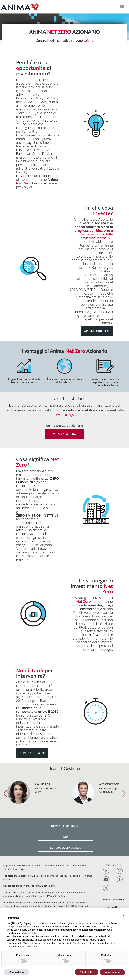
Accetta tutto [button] (112, 972)
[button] (5, 794)
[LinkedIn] (106, 871)
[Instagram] (120, 871)
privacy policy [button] (19, 927)
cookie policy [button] (31, 933)
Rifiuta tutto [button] (87, 972)
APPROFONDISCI (97, 331)
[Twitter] (106, 889)
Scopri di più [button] (17, 972)
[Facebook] (120, 880)
